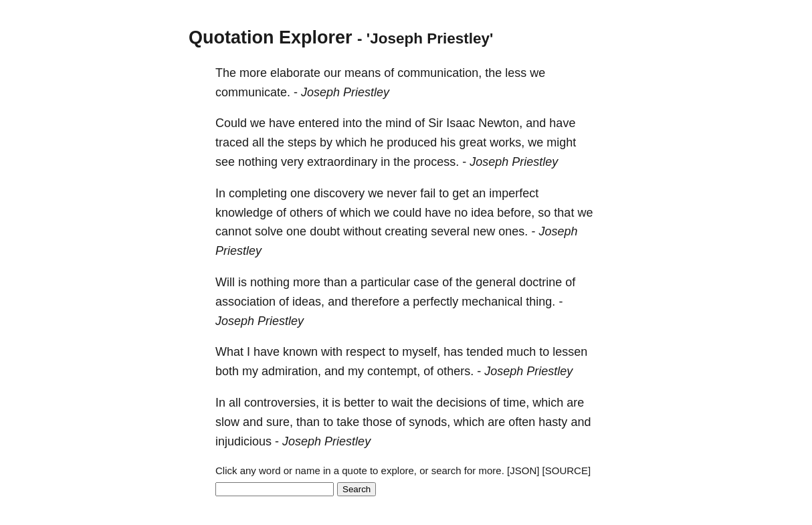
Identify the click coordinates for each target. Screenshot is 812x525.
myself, (421, 352)
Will (225, 282)
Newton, (500, 123)
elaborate (295, 73)
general (496, 282)
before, (516, 213)
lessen (570, 352)
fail (428, 193)
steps (302, 142)
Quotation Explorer (271, 37)
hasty (553, 422)
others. (455, 371)
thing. (540, 302)
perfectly (435, 302)
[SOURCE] (567, 470)
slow (227, 422)
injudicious (243, 441)
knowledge (244, 213)
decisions (461, 403)
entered (319, 123)
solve (269, 231)
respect (366, 352)
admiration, (291, 371)
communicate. (253, 92)
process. (436, 162)
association (245, 302)
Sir (435, 123)
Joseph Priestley (345, 92)
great (473, 142)
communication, (439, 73)
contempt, (394, 371)
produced (412, 142)
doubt (325, 231)
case (426, 282)
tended (485, 352)
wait (402, 403)
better (359, 403)
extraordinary (342, 162)
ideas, (308, 302)
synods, (429, 422)
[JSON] (523, 470)
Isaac (461, 123)
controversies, (282, 403)
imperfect (514, 193)
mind (398, 123)
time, (516, 403)
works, (507, 142)
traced (232, 142)
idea (482, 213)
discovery (339, 193)
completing (258, 193)
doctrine (540, 282)
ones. (513, 231)
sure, (280, 422)
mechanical (492, 302)
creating (406, 231)
